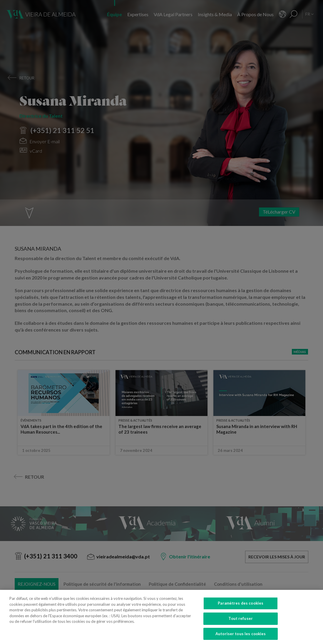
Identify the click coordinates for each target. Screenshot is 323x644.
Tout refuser (241, 624)
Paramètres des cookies (241, 609)
